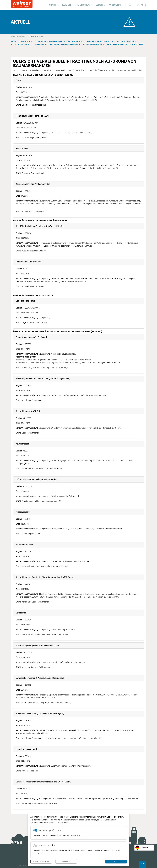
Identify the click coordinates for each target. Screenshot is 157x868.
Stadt (13, 36)
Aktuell (22, 36)
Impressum (66, 862)
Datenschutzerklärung (41, 862)
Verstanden (116, 862)
